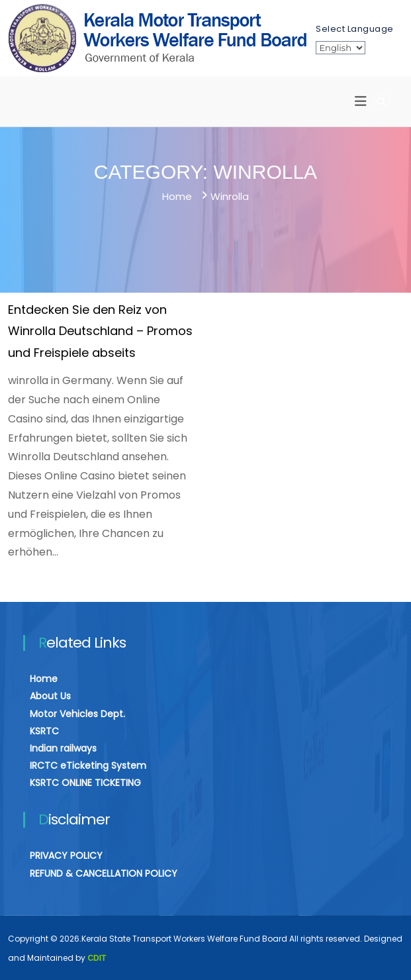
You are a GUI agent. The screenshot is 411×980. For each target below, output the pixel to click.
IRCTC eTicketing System (88, 765)
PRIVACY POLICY (66, 856)
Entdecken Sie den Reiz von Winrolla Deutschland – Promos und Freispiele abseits (100, 331)
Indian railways (63, 748)
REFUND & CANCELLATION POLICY (104, 873)
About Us (50, 696)
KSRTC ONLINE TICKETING (85, 783)
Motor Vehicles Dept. (77, 714)
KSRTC (44, 731)
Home (44, 679)
